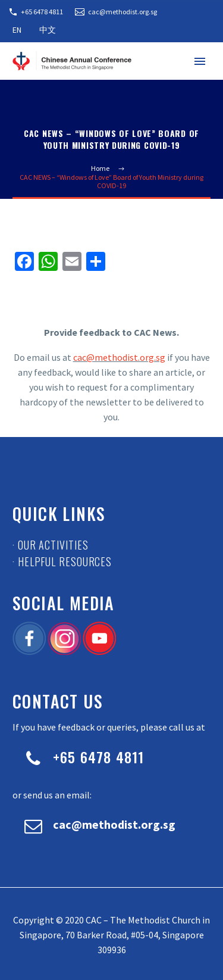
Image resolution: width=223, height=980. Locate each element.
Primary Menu (200, 61)
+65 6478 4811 (42, 12)
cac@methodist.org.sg (123, 12)
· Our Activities (50, 545)
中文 (48, 30)
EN (17, 30)
